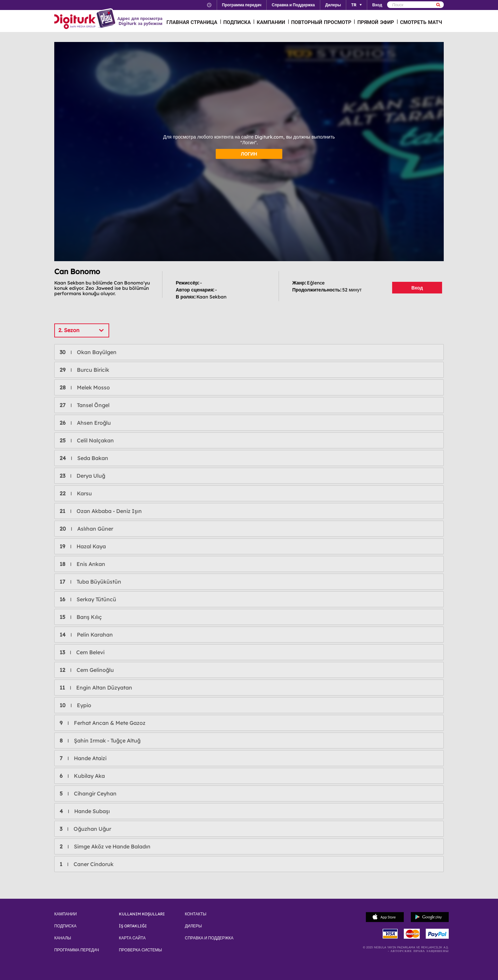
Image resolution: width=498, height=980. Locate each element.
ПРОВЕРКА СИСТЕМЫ (140, 950)
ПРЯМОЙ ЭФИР (375, 22)
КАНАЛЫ (63, 938)
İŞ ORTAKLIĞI (133, 926)
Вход (417, 288)
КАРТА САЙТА (132, 938)
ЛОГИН (249, 154)
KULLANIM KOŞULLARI (142, 914)
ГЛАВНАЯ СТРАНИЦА (192, 22)
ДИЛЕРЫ (193, 926)
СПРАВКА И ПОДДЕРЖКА (209, 938)
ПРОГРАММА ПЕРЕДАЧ (77, 950)
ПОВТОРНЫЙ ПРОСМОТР (321, 22)
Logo (86, 19)
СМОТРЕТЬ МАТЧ (421, 22)
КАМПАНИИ (271, 22)
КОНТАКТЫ (196, 914)
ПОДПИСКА (237, 22)
